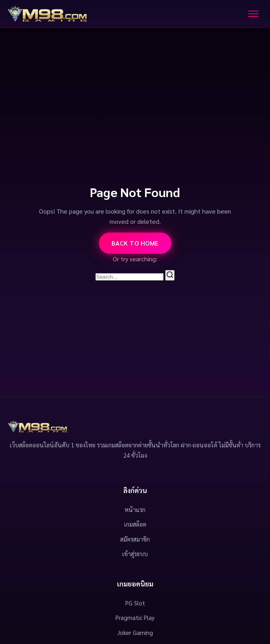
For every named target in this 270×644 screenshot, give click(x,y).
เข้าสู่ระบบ (135, 554)
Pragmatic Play (135, 618)
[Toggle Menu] (253, 14)
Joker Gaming (135, 633)
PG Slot (135, 603)
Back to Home (135, 243)
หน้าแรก (135, 510)
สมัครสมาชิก (135, 539)
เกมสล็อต (135, 524)
